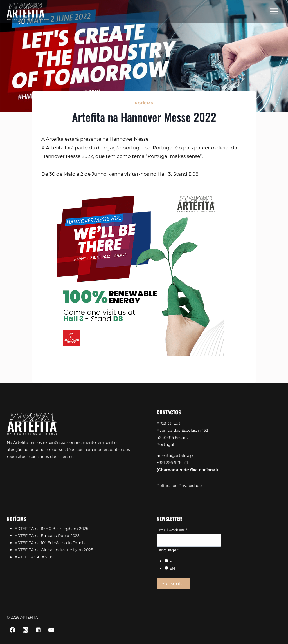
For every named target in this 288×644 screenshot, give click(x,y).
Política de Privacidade (179, 486)
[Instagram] (25, 630)
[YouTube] (51, 630)
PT (172, 561)
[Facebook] (12, 630)
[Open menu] (274, 11)
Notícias (144, 103)
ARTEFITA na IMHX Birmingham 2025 (51, 529)
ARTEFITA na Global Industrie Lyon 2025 (54, 550)
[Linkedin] (38, 630)
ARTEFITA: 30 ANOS (34, 557)
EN (172, 568)
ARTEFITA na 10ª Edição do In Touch (50, 543)
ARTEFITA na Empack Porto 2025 (47, 536)
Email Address (172, 530)
